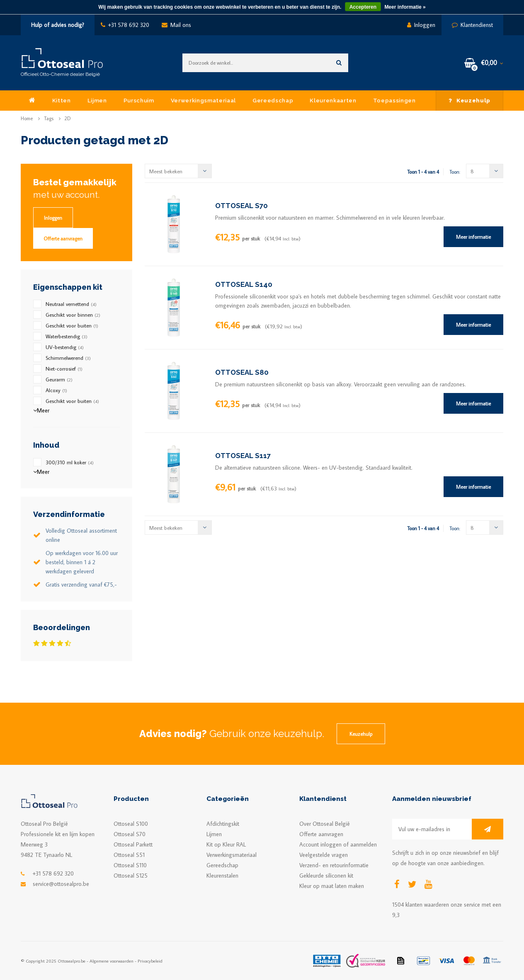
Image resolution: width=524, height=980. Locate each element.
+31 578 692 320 (125, 25)
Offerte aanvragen (63, 238)
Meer (41, 410)
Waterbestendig (67, 336)
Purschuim (139, 100)
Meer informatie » (405, 7)
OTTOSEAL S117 (243, 456)
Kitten (62, 100)
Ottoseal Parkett (133, 844)
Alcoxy (56, 390)
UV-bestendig (65, 347)
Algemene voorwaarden (112, 961)
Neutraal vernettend (71, 304)
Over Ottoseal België (325, 824)
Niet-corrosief (64, 369)
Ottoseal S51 (129, 855)
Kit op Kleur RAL (226, 844)
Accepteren (363, 7)
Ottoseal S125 (131, 876)
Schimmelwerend (68, 358)
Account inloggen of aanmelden (338, 844)
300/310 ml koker (70, 462)
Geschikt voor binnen (73, 315)
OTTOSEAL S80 (242, 372)
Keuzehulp (469, 100)
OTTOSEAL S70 (241, 206)
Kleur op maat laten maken (332, 886)
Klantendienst (472, 25)
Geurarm (59, 379)
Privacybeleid (150, 961)
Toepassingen (394, 100)
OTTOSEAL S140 (244, 284)
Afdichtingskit (223, 824)
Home (27, 118)
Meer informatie (473, 237)
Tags (49, 118)
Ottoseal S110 (130, 865)
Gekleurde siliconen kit (326, 876)
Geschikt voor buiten (72, 325)
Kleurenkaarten (333, 100)
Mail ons (176, 25)
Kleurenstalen (222, 876)
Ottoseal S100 (131, 824)
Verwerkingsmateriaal (203, 100)
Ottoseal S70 (130, 834)
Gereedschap (273, 100)
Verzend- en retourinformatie (334, 865)
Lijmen (97, 100)
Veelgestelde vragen (324, 855)
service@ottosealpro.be (61, 884)
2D (68, 118)
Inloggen (421, 25)
